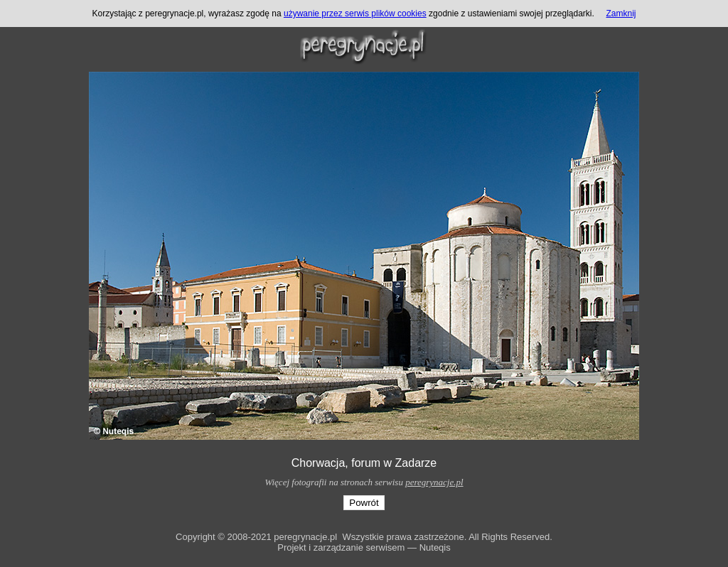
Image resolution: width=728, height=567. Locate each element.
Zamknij (621, 13)
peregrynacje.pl (434, 482)
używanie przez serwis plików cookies (355, 13)
